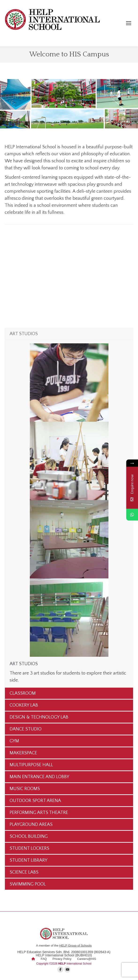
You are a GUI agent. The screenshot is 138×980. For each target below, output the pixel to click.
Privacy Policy (62, 959)
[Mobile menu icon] (129, 23)
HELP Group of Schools (76, 946)
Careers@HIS (86, 959)
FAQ (44, 959)
